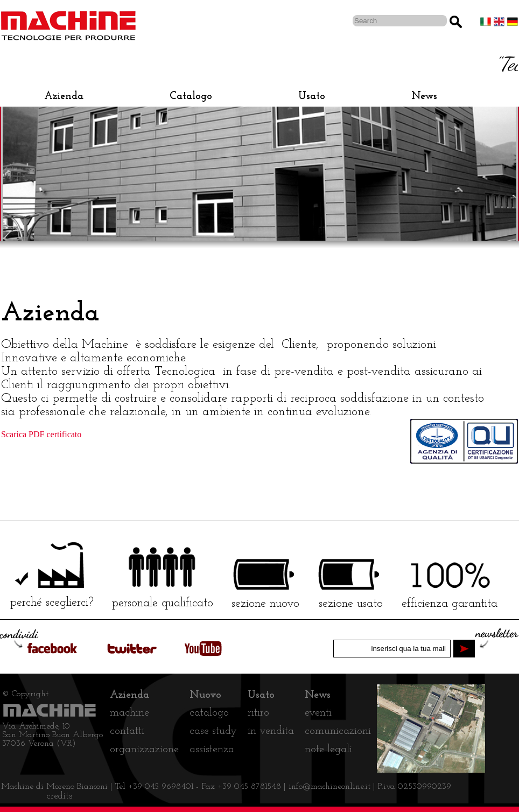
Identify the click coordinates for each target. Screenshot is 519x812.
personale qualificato (163, 603)
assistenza (212, 750)
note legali (328, 750)
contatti (127, 731)
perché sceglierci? (52, 603)
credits (59, 796)
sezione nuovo (265, 604)
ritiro (258, 713)
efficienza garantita (450, 604)
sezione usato (351, 604)
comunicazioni (338, 731)
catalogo (209, 713)
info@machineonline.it (331, 787)
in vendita (271, 731)
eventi (318, 713)
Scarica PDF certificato (41, 434)
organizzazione (144, 750)
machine (129, 713)
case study (213, 731)
